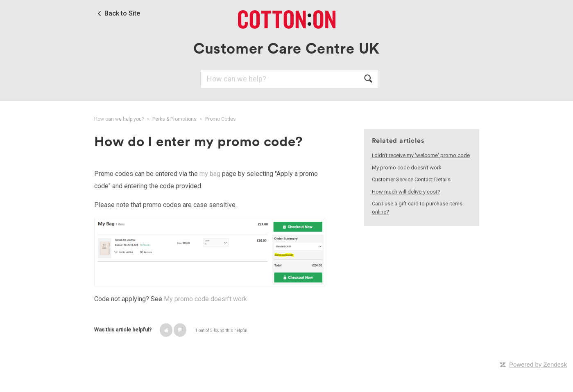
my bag (210, 174)
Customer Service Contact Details (411, 179)
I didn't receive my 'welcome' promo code (421, 155)
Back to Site (122, 14)
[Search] (290, 79)
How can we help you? (119, 119)
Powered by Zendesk (538, 364)
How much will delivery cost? (406, 192)
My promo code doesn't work (205, 299)
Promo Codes (221, 119)
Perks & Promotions (174, 119)
